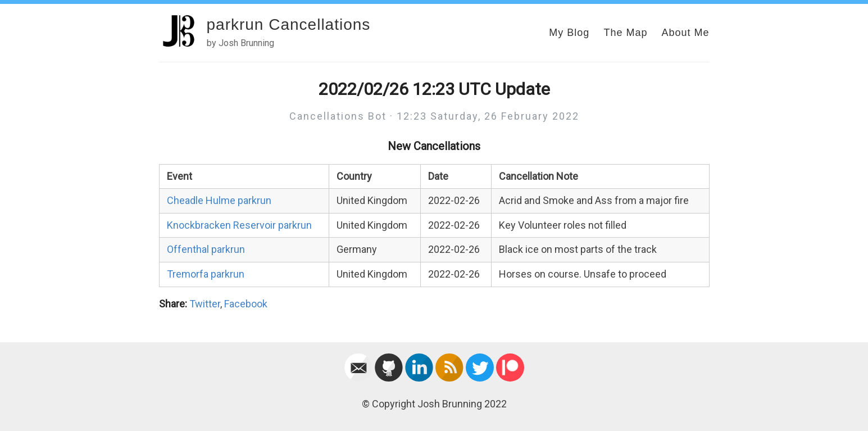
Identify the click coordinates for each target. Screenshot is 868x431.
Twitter (205, 304)
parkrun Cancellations (289, 24)
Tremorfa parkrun (206, 274)
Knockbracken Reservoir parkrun (239, 225)
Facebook (246, 304)
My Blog (569, 33)
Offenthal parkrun (206, 249)
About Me (685, 33)
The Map (625, 33)
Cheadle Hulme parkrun (219, 200)
